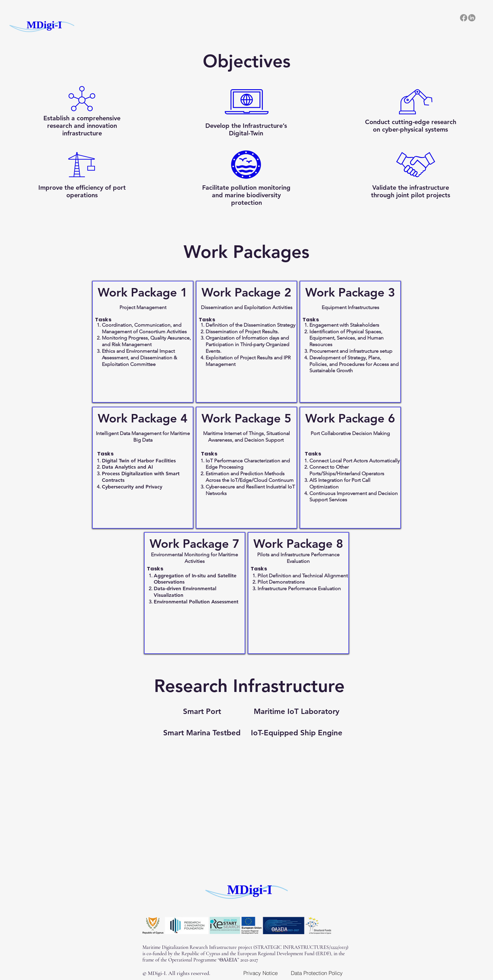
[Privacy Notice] (260, 973)
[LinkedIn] (472, 18)
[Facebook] (464, 18)
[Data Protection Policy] (317, 973)
